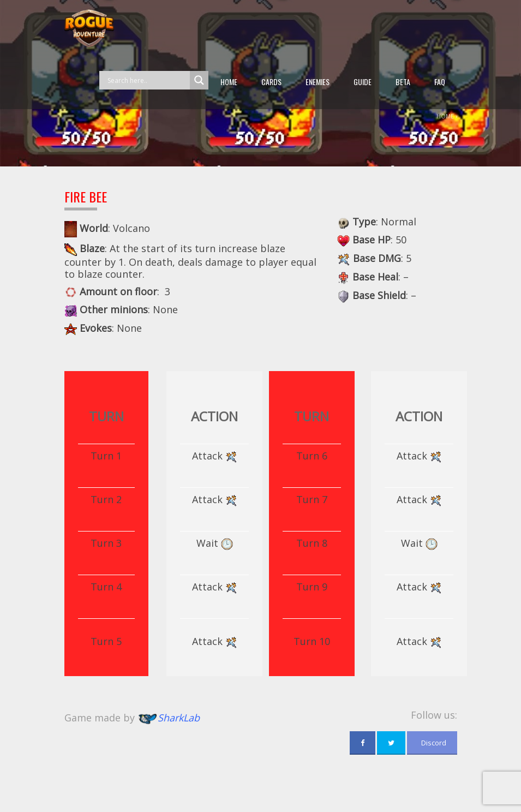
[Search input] (147, 80)
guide (363, 82)
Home (229, 82)
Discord (432, 743)
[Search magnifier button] (199, 80)
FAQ (440, 82)
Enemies (318, 82)
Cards (271, 82)
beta (403, 82)
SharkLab (179, 718)
